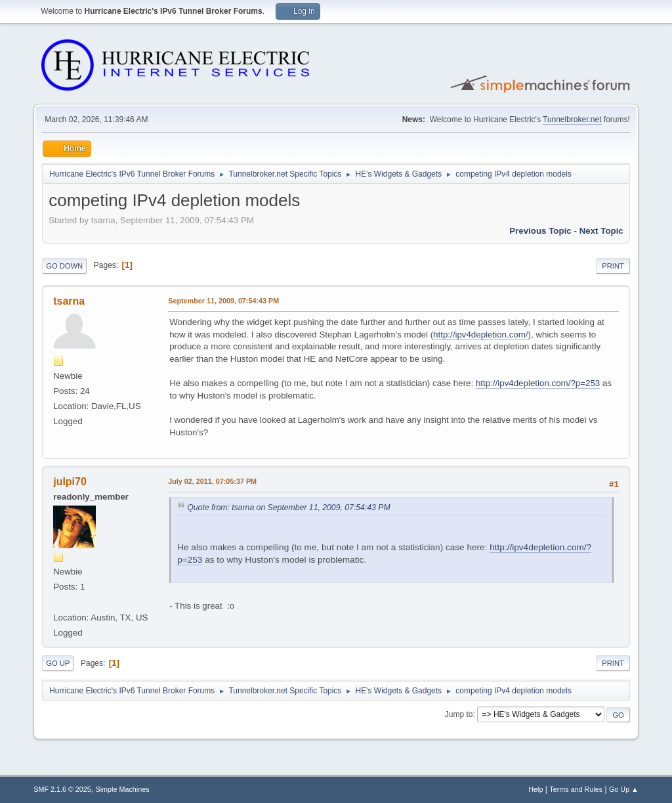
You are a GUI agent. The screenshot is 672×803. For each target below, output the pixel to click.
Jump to (459, 714)
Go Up (58, 663)
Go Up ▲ (624, 789)
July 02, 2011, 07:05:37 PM (212, 481)
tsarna (69, 301)
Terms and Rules (576, 789)
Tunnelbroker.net (572, 119)
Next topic (601, 231)
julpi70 (70, 482)
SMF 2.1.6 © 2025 (62, 789)
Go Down (64, 266)
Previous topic (540, 231)
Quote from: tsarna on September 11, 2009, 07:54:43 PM (288, 508)
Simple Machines (123, 789)
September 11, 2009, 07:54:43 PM (223, 301)
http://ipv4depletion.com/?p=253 (538, 383)
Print (613, 266)
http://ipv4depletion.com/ (480, 335)
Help (535, 789)
